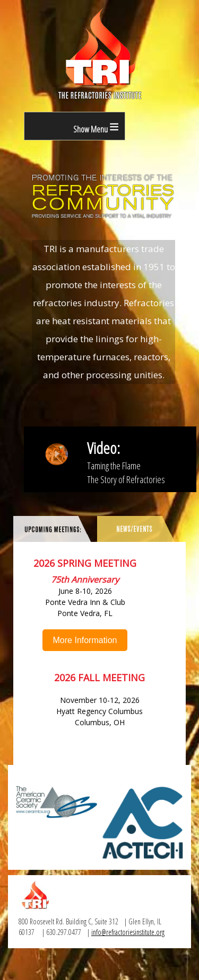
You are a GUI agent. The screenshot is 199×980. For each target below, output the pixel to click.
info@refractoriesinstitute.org (128, 932)
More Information (85, 640)
